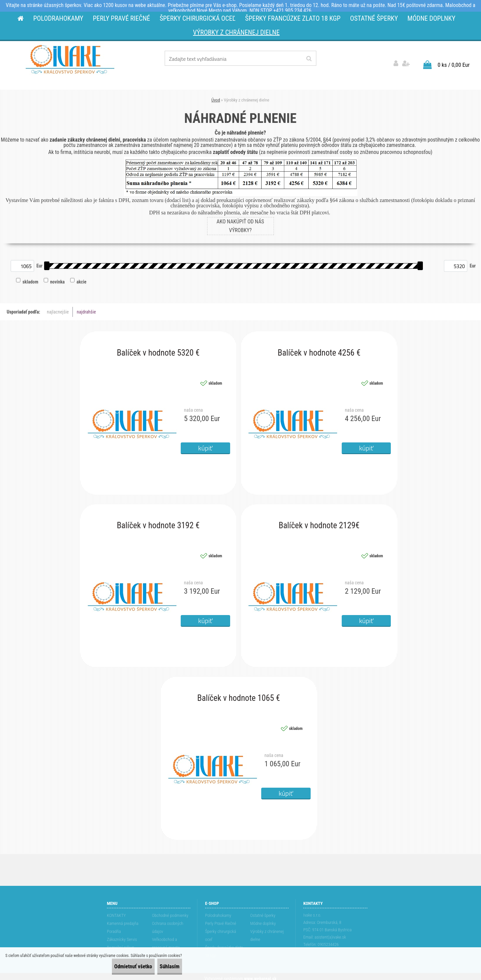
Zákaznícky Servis (122, 935)
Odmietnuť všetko (115, 966)
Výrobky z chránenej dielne (267, 931)
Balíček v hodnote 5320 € (158, 349)
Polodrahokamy (218, 911)
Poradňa (114, 927)
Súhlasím (164, 966)
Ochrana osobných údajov (168, 923)
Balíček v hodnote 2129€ (319, 521)
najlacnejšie (58, 308)
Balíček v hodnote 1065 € (239, 694)
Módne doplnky (263, 919)
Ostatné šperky (263, 911)
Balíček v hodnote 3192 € (158, 521)
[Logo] (70, 59)
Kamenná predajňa (123, 919)
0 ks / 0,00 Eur (454, 60)
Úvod (216, 95)
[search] (309, 59)
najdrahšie (86, 308)
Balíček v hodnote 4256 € (319, 349)
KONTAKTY (116, 911)
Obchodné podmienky (170, 911)
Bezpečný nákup (121, 943)
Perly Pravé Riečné (221, 919)
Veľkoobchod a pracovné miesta (166, 939)
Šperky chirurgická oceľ (221, 931)
